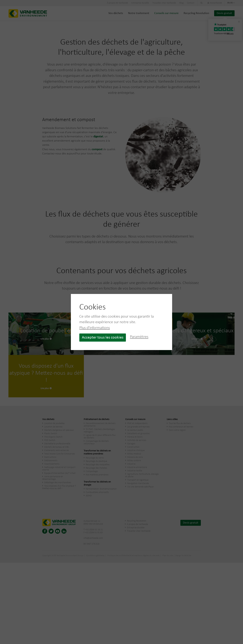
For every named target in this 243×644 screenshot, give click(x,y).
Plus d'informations (95, 328)
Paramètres (139, 337)
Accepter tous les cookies (103, 338)
